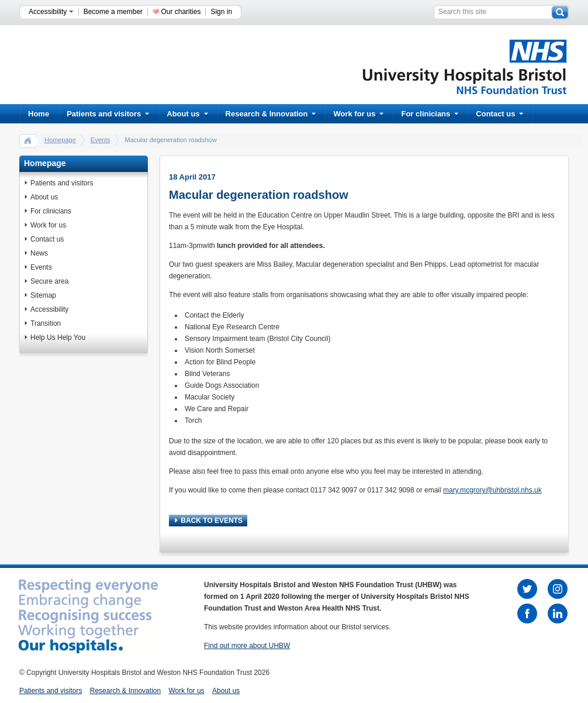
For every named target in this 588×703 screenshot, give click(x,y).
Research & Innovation (271, 114)
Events (101, 140)
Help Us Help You (58, 337)
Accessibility (51, 12)
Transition (46, 323)
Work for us (358, 114)
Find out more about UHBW (247, 646)
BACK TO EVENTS (209, 521)
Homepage (60, 140)
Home (39, 114)
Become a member (113, 12)
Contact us (499, 114)
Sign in (221, 12)
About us (187, 114)
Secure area (49, 281)
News (39, 253)
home (28, 140)
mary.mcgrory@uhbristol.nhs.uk (492, 490)
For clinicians (430, 114)
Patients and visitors (108, 114)
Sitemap (43, 295)
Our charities (181, 12)
